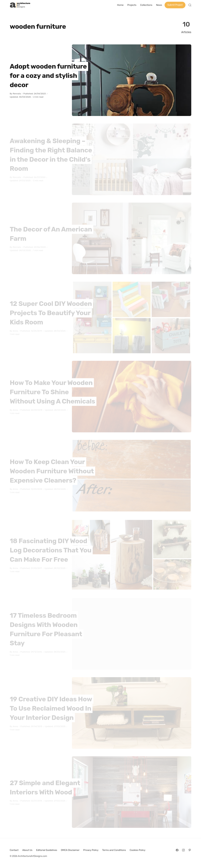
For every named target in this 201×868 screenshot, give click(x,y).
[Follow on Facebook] (177, 850)
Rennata (17, 94)
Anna (15, 331)
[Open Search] (190, 5)
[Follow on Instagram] (183, 850)
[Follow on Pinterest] (190, 850)
